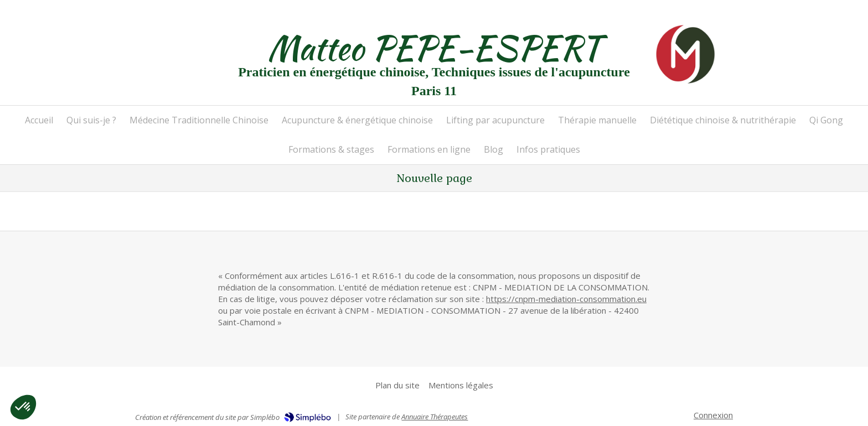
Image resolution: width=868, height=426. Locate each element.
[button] (23, 407)
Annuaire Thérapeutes (435, 417)
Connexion (713, 415)
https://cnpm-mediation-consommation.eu (566, 299)
